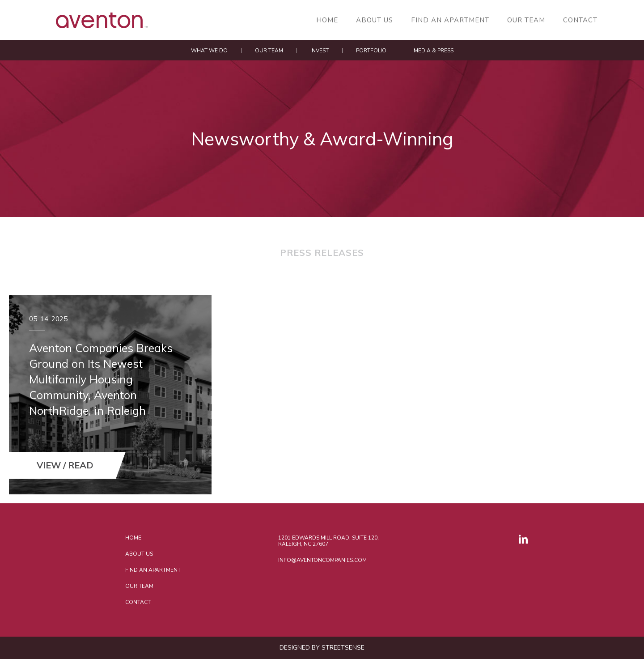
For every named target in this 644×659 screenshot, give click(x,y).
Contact (580, 20)
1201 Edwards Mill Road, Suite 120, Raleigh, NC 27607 (328, 541)
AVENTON (74, 20)
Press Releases (322, 253)
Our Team (526, 20)
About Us (375, 20)
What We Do (209, 51)
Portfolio (371, 51)
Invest (320, 51)
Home (327, 20)
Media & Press (434, 51)
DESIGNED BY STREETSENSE (322, 648)
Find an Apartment (450, 20)
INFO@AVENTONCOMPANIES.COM (322, 560)
